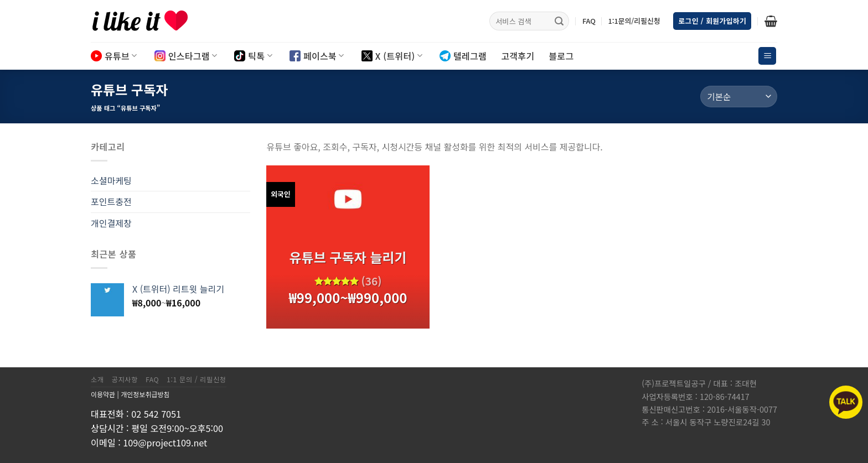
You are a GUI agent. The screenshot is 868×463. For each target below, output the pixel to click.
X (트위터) (392, 56)
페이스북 (317, 56)
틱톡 (253, 56)
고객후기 (518, 56)
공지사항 (125, 379)
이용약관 (103, 394)
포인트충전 (111, 201)
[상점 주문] (739, 97)
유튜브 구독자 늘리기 (348, 257)
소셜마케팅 (111, 180)
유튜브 (114, 56)
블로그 (561, 56)
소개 (97, 379)
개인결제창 (111, 223)
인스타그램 (186, 56)
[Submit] (559, 21)
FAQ (589, 21)
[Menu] (767, 56)
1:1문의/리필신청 (634, 21)
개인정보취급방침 (145, 394)
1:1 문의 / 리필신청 (197, 379)
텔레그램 (463, 56)
